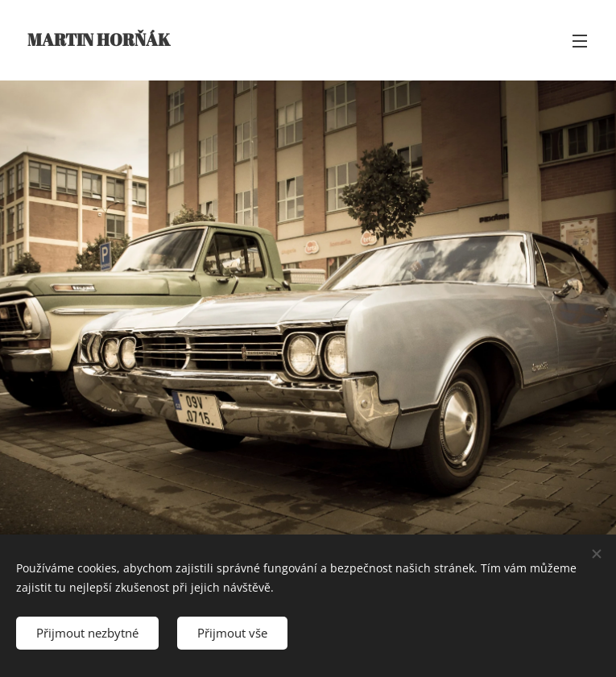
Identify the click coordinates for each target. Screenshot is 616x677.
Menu (580, 41)
